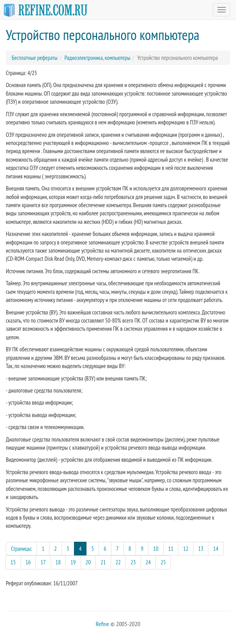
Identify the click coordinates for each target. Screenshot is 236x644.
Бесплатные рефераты (35, 58)
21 (103, 562)
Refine (102, 624)
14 (216, 549)
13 (201, 549)
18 (58, 562)
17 (43, 562)
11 (171, 549)
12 (186, 549)
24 (148, 562)
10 (156, 549)
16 (28, 562)
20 (88, 562)
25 (163, 562)
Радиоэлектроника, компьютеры (97, 58)
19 (73, 562)
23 (133, 562)
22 (118, 562)
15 (13, 562)
